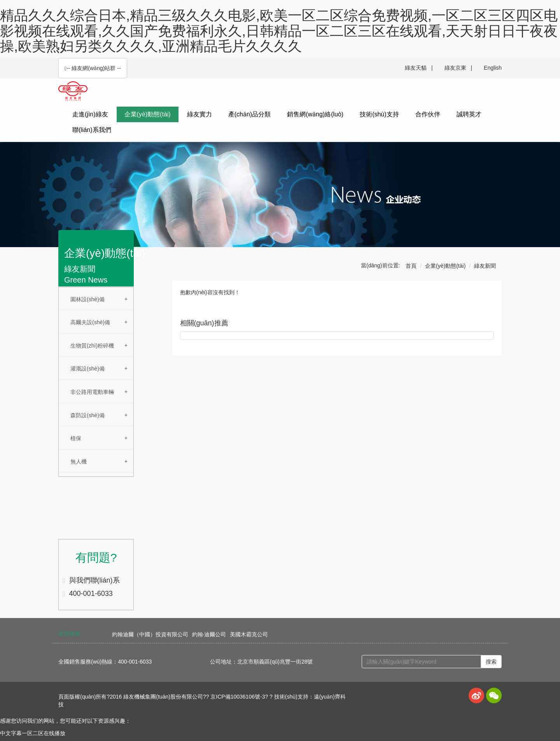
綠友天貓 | (419, 68)
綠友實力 (199, 114)
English (493, 68)
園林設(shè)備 (87, 299)
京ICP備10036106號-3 (238, 697)
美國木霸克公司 (249, 634)
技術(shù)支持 (379, 114)
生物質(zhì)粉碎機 (92, 346)
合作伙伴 (428, 114)
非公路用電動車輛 (92, 392)
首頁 (411, 266)
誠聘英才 (469, 114)
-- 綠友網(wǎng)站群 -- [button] (93, 68)
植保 (76, 438)
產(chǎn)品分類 (249, 114)
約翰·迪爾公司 (209, 634)
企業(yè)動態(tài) (148, 114)
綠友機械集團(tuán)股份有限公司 (163, 697)
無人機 (79, 462)
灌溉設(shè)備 (87, 369)
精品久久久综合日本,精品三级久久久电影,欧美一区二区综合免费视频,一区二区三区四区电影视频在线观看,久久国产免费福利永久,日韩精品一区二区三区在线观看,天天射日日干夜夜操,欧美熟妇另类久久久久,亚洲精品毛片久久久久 (279, 31)
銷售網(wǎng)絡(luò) (315, 114)
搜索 (491, 662)
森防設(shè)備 (87, 415)
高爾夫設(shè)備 (90, 322)
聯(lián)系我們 (92, 130)
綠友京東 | (458, 68)
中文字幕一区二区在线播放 (33, 733)
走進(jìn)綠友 (90, 114)
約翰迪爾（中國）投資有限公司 (150, 634)
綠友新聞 (485, 266)
